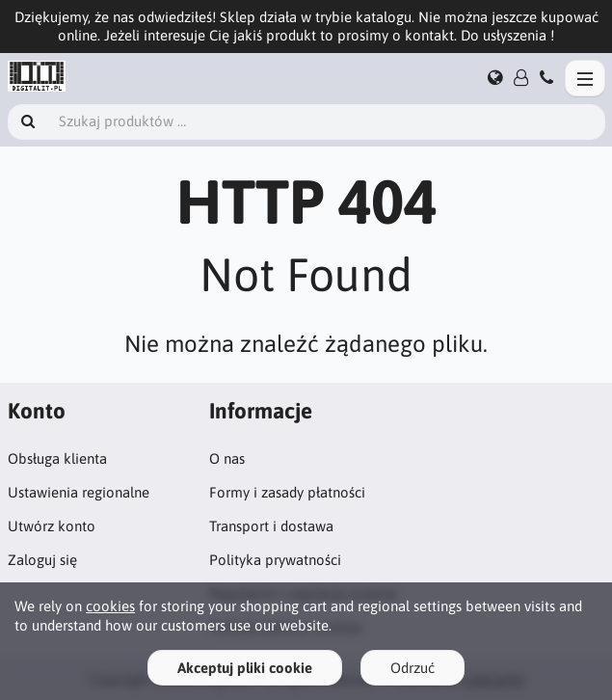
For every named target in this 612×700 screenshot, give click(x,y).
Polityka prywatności (275, 560)
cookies (110, 606)
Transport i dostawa (271, 526)
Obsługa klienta (57, 458)
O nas (227, 458)
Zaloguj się (42, 560)
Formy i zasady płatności (287, 492)
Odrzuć (412, 668)
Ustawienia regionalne (79, 492)
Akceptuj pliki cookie (245, 668)
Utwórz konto (52, 526)
